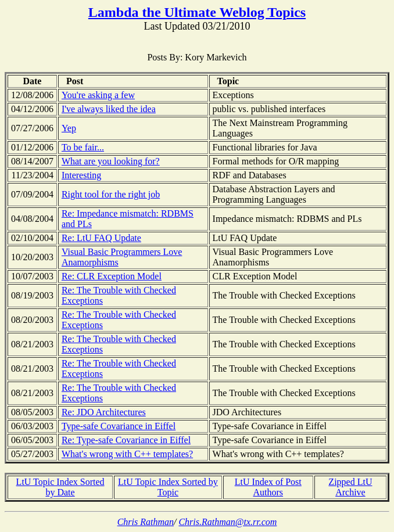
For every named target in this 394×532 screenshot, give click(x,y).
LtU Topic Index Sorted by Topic (168, 487)
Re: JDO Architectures (104, 412)
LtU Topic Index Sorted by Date (60, 487)
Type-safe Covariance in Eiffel (119, 426)
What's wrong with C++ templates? (127, 454)
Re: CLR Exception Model (112, 276)
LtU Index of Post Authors (268, 487)
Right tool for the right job (111, 194)
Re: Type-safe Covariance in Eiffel (126, 440)
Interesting (81, 175)
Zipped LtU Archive (350, 487)
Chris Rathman (146, 522)
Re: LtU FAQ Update (101, 238)
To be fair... (83, 147)
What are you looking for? (111, 161)
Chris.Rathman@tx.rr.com (228, 522)
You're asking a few (98, 95)
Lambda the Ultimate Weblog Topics (197, 12)
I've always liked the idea (109, 109)
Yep (69, 128)
